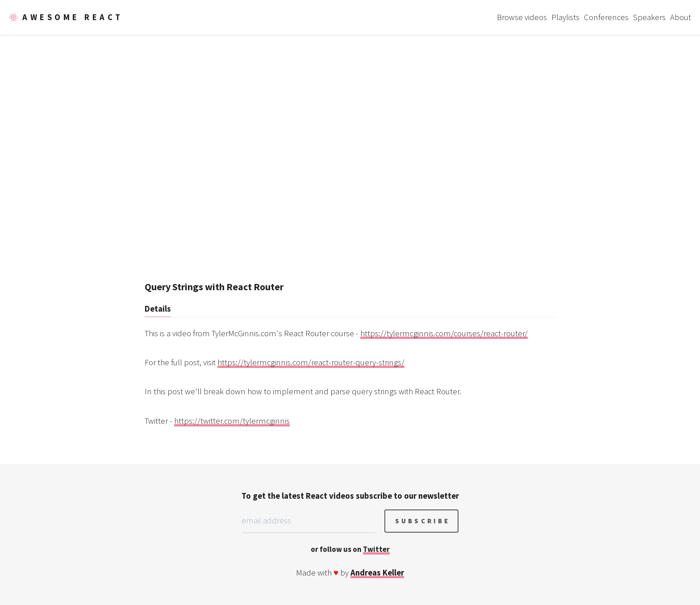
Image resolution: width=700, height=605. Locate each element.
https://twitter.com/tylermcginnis (232, 421)
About (681, 17)
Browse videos (522, 17)
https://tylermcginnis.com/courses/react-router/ (444, 333)
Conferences (606, 17)
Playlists (565, 17)
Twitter (376, 549)
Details (158, 309)
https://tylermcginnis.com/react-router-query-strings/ (311, 362)
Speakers (649, 17)
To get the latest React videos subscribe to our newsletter (350, 496)
